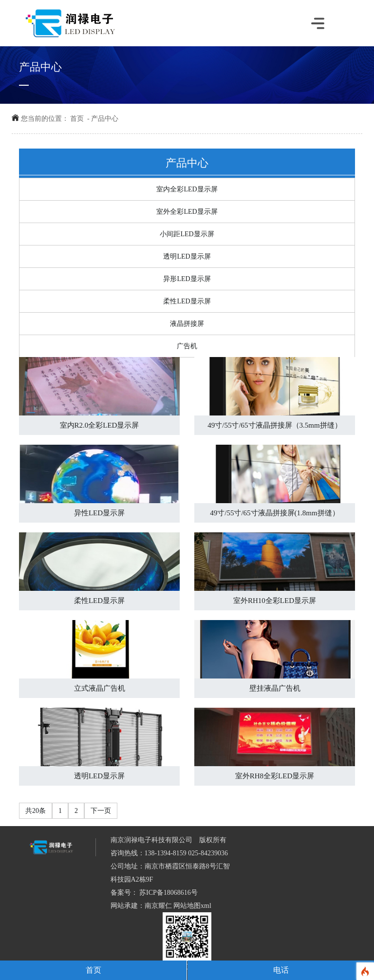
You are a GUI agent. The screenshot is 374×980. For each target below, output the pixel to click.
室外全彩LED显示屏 (187, 212)
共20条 (36, 811)
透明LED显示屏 (187, 256)
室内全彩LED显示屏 (187, 189)
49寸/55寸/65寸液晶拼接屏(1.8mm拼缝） (274, 513)
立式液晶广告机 (100, 688)
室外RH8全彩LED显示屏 (275, 776)
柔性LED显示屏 (187, 301)
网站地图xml (192, 906)
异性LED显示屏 (99, 513)
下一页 (101, 811)
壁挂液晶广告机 (275, 688)
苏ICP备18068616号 (168, 893)
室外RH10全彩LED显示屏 (275, 601)
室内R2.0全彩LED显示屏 (100, 425)
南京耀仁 (158, 906)
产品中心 (105, 119)
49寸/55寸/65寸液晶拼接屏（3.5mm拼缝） (274, 425)
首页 (77, 119)
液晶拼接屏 (187, 324)
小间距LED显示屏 (187, 234)
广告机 (187, 346)
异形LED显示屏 (187, 279)
